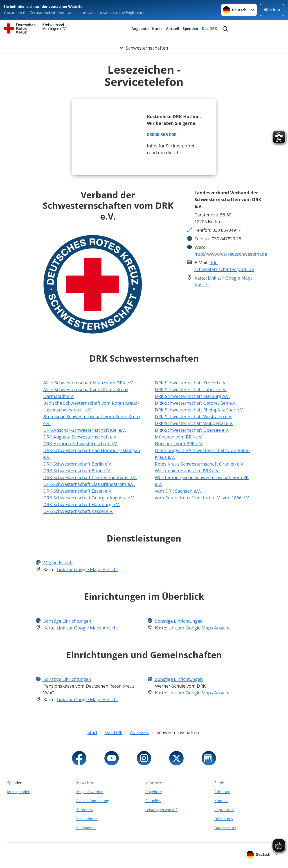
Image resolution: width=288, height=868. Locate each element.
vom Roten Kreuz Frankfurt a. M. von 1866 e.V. (202, 498)
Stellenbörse (87, 819)
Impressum (224, 810)
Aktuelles (153, 801)
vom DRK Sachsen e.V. (178, 491)
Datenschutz (225, 828)
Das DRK (209, 29)
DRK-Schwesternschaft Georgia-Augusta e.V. (89, 498)
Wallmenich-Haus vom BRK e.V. (187, 471)
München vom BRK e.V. (179, 437)
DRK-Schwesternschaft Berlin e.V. (78, 464)
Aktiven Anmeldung (93, 801)
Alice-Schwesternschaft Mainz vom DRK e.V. (89, 383)
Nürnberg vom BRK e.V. (179, 444)
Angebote (140, 29)
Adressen (222, 792)
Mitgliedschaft (58, 563)
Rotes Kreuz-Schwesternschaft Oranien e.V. (200, 464)
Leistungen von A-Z (161, 810)
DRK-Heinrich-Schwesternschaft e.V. (81, 444)
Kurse (157, 29)
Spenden (190, 29)
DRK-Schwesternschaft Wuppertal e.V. (194, 423)
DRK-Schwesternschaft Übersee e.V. (192, 430)
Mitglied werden (90, 792)
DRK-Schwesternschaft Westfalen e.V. (194, 417)
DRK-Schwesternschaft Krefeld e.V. (191, 383)
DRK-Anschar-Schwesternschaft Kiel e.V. (85, 430)
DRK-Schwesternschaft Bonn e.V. (77, 471)
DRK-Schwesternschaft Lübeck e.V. (191, 389)
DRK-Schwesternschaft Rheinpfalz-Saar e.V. (199, 410)
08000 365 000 (162, 134)
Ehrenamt (85, 810)
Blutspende (86, 828)
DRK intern (224, 819)
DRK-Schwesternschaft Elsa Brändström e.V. (89, 484)
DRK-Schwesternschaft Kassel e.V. (78, 511)
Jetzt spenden (19, 792)
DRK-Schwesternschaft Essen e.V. (78, 491)
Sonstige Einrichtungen (67, 621)
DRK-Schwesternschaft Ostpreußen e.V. (196, 403)
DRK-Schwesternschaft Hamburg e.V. (82, 504)
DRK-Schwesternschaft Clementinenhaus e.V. (90, 477)
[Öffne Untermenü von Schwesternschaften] (144, 44)
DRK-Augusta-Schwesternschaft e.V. (80, 437)
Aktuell (173, 29)
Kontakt (221, 801)
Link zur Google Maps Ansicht (87, 569)
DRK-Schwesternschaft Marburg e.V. (192, 396)
